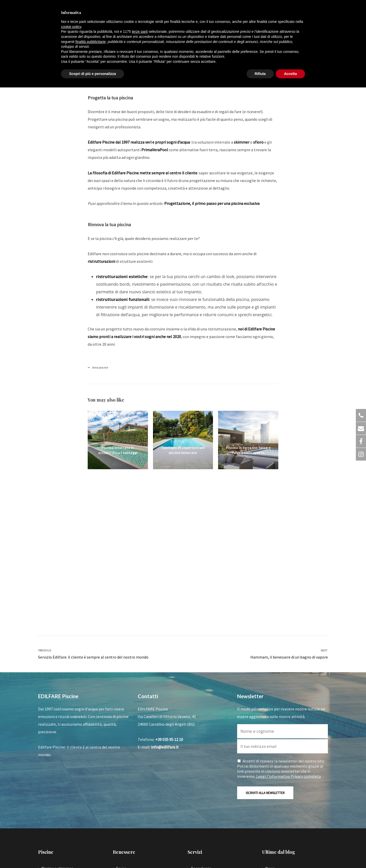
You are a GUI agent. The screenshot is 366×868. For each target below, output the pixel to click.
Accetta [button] (290, 74)
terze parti (140, 32)
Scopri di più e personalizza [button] (93, 74)
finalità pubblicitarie (91, 42)
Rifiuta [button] (260, 74)
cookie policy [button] (71, 27)
